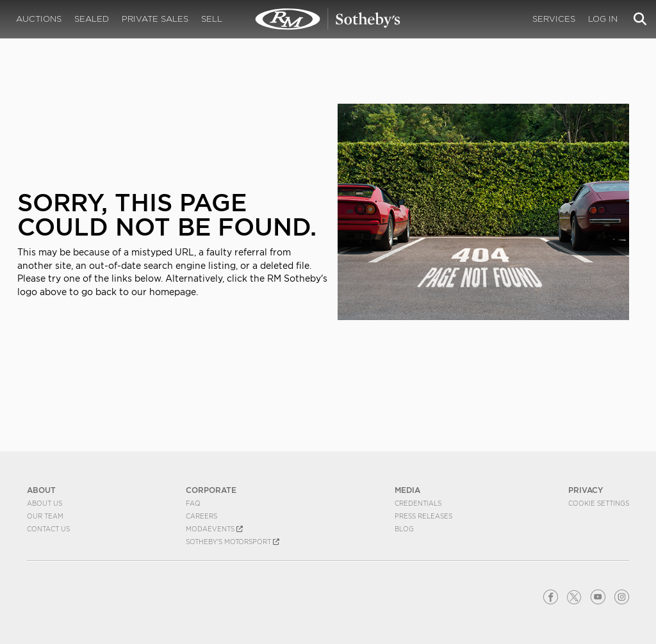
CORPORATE (211, 490)
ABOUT (41, 490)
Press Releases (423, 516)
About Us (45, 503)
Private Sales (155, 19)
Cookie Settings (599, 503)
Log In (603, 19)
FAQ (193, 503)
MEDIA (407, 490)
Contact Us (48, 529)
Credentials (418, 503)
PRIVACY (586, 490)
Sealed (92, 19)
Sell (212, 19)
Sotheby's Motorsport (233, 542)
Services (554, 19)
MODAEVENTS (214, 529)
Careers (201, 516)
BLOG (404, 529)
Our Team (45, 516)
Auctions (39, 19)
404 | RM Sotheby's (328, 19)
